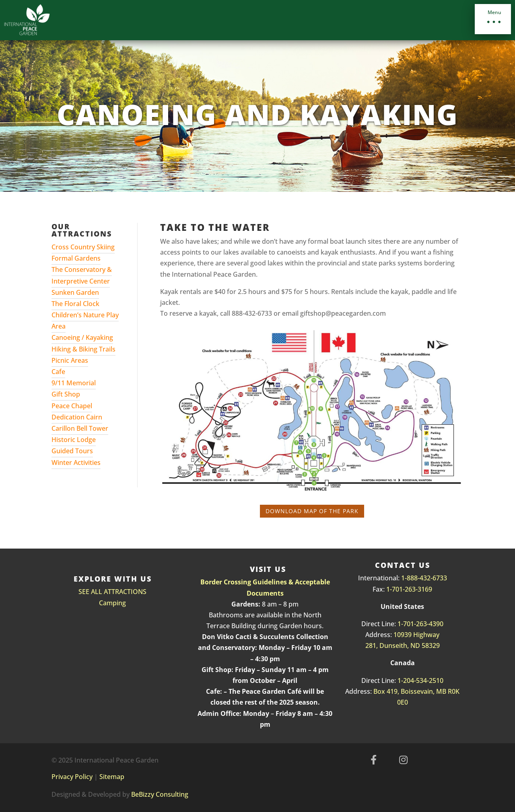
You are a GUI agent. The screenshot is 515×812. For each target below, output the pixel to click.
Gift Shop (66, 394)
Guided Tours (72, 451)
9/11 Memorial (74, 383)
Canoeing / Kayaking (82, 337)
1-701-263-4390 (420, 624)
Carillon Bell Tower (80, 428)
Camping (112, 603)
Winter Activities (76, 463)
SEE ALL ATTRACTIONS (112, 592)
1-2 (402, 680)
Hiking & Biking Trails (83, 349)
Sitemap (112, 777)
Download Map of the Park (312, 511)
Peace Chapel (72, 406)
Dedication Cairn (77, 417)
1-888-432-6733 (424, 578)
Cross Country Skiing (83, 247)
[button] (493, 19)
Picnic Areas (70, 360)
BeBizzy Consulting (160, 794)
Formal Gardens (76, 258)
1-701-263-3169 (409, 589)
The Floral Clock (75, 304)
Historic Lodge (74, 440)
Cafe (58, 372)
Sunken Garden (75, 292)
